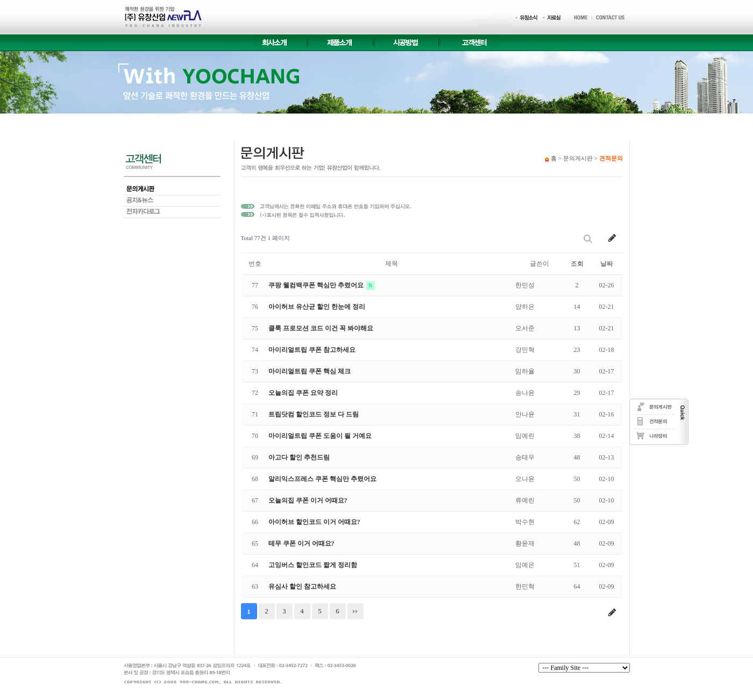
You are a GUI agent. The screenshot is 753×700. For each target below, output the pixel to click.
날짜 (607, 264)
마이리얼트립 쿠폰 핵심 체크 (310, 371)
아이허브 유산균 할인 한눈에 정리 (317, 307)
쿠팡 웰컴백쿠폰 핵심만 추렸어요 (317, 285)
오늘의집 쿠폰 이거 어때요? (308, 500)
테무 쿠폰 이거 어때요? (301, 543)
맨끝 (356, 611)
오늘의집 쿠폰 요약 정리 (303, 393)
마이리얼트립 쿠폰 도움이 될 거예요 (320, 436)
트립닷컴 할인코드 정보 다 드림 (314, 414)
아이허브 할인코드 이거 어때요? (314, 522)
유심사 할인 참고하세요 (302, 586)
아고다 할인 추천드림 (299, 457)
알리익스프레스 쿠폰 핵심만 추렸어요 (322, 479)
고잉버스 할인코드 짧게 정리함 (313, 565)
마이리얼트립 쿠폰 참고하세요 (312, 350)
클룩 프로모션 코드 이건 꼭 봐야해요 (321, 328)
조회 (577, 264)
